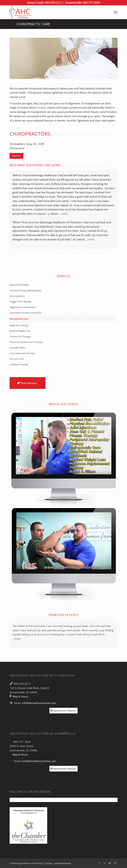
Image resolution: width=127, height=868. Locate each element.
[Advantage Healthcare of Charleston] (53, 12)
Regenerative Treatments (22, 307)
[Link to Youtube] (110, 863)
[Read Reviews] (28, 383)
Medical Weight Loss (20, 331)
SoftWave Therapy (19, 364)
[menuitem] (116, 12)
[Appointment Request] (63, 711)
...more (63, 214)
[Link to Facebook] (100, 863)
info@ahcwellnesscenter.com (39, 703)
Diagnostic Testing (19, 325)
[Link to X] (105, 863)
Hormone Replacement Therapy (26, 342)
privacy (49, 863)
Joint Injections (17, 296)
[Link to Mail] (115, 863)
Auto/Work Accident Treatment (26, 313)
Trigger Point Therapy (21, 302)
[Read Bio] (16, 156)
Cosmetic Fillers (18, 348)
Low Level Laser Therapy (22, 353)
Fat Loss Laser (17, 359)
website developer (63, 863)
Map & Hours (20, 696)
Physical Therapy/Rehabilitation (26, 290)
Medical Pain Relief (19, 285)
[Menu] (116, 12)
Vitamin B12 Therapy (20, 336)
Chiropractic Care (33, 24)
